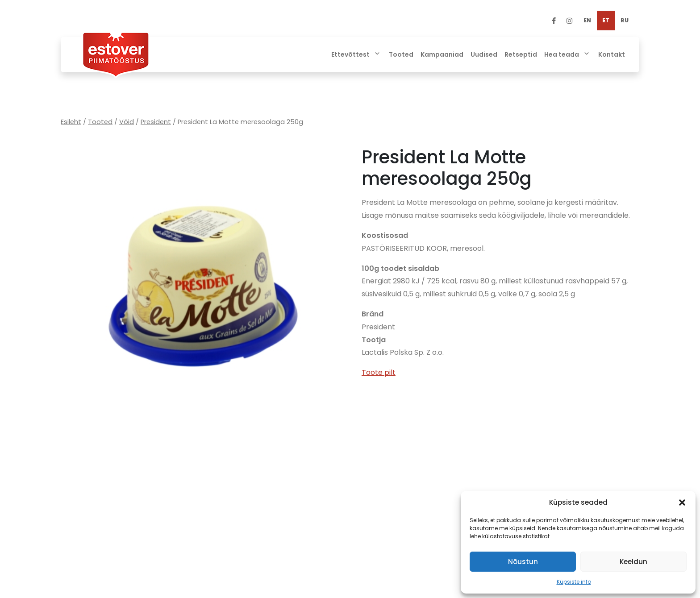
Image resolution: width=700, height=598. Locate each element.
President (156, 122)
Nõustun (523, 562)
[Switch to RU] (625, 21)
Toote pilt (379, 372)
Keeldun (633, 562)
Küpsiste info (574, 582)
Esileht (71, 122)
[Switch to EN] (587, 21)
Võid (127, 122)
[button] (682, 502)
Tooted (100, 122)
